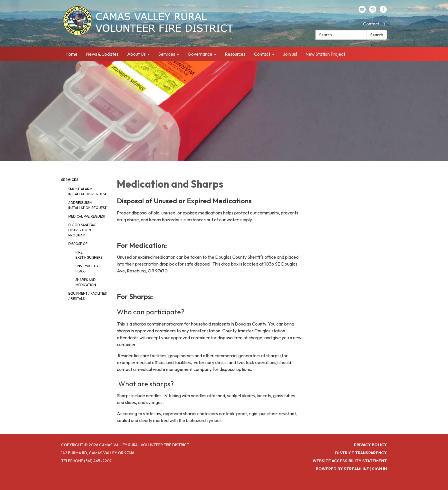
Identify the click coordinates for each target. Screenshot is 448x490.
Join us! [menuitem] (290, 54)
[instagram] (373, 11)
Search (377, 35)
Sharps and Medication (86, 282)
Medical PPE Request (87, 216)
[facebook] (383, 11)
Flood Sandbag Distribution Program (82, 230)
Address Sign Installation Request (87, 205)
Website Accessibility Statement (350, 461)
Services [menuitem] (167, 54)
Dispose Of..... (80, 244)
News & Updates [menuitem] (102, 54)
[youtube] (362, 11)
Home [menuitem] (71, 54)
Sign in (379, 469)
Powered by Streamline (342, 469)
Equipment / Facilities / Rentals (87, 296)
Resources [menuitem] (235, 54)
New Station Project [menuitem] (325, 54)
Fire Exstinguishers (89, 255)
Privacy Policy (370, 445)
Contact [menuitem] (262, 54)
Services (70, 180)
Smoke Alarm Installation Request (87, 191)
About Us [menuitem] (136, 54)
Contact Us (374, 24)
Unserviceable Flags (88, 269)
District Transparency (361, 453)
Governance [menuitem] (200, 54)
